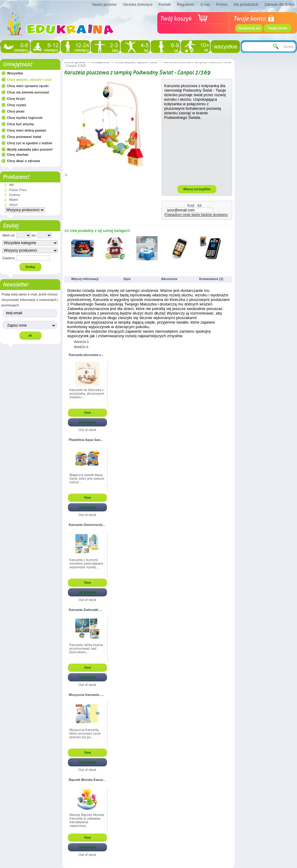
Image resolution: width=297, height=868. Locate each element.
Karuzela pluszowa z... (86, 355)
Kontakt (165, 5)
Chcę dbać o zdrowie (23, 161)
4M (11, 185)
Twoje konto (277, 28)
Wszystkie (15, 73)
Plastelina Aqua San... (86, 440)
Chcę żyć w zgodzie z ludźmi (30, 143)
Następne (230, 248)
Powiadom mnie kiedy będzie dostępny (196, 215)
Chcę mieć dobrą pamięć (27, 130)
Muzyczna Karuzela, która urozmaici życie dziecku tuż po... (85, 733)
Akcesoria (169, 279)
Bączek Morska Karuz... (87, 780)
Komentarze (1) (211, 279)
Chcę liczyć (16, 99)
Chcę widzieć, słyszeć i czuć (29, 80)
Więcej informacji (85, 279)
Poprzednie (65, 248)
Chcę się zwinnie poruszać (28, 92)
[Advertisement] (197, 152)
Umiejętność (17, 64)
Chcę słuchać (18, 155)
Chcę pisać (16, 111)
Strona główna (75, 62)
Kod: (191, 206)
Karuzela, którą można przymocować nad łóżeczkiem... (86, 648)
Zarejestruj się (249, 28)
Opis (127, 279)
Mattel (14, 200)
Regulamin (186, 5)
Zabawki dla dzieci (279, 5)
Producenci (16, 177)
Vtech (13, 205)
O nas (205, 5)
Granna (15, 195)
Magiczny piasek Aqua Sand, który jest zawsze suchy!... (87, 478)
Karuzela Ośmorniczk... (87, 525)
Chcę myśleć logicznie (25, 118)
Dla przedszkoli (246, 5)
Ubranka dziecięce (137, 5)
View (87, 413)
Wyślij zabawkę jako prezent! (30, 149)
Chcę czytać (17, 105)
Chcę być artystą (20, 124)
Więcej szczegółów (197, 189)
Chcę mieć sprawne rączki (28, 86)
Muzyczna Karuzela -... (86, 695)
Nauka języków (104, 5)
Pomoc (222, 5)
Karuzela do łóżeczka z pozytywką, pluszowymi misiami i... (87, 393)
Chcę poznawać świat (24, 137)
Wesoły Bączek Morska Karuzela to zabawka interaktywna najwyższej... (87, 820)
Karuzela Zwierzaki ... (85, 610)
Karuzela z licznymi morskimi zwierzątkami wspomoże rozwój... (86, 563)
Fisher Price (18, 190)
